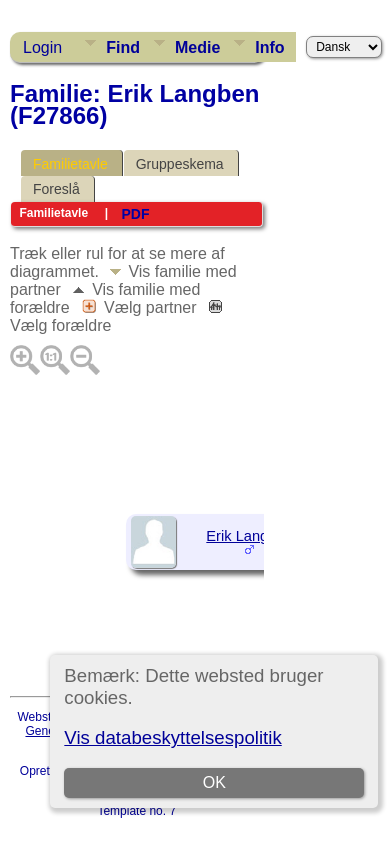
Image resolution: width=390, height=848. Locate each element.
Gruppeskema (180, 164)
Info (269, 47)
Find (123, 47)
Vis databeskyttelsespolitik (172, 737)
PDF (135, 214)
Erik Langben (249, 536)
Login (42, 47)
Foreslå (56, 189)
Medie (197, 47)
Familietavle (70, 164)
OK (214, 782)
